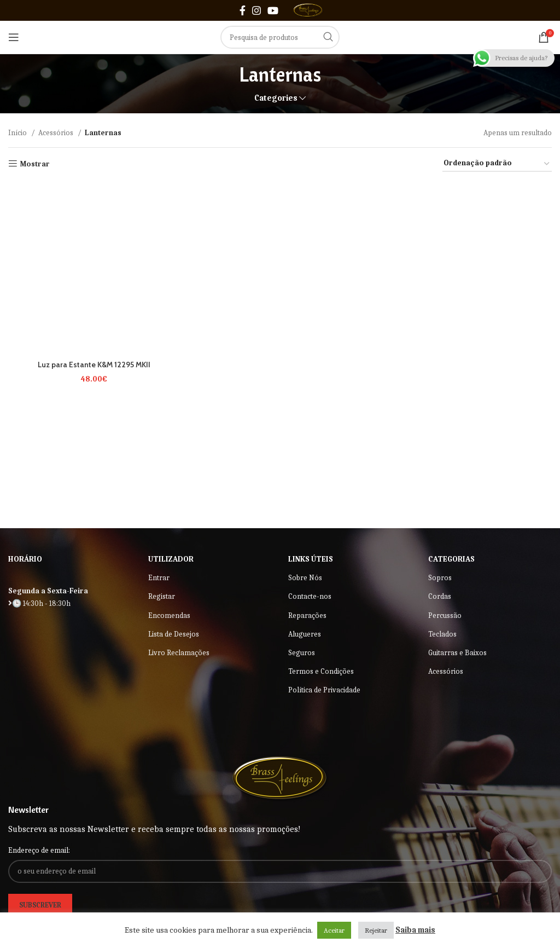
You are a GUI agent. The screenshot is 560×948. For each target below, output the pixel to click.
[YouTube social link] (273, 10)
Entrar (159, 578)
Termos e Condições (321, 671)
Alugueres (305, 634)
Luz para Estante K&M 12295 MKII (93, 363)
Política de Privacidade (324, 690)
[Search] (280, 37)
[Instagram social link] (256, 10)
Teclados (442, 634)
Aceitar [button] (334, 930)
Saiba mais (415, 930)
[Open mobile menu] (14, 37)
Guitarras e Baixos (457, 653)
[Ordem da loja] (497, 164)
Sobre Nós (305, 578)
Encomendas (169, 615)
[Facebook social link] (243, 10)
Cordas (440, 596)
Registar (162, 596)
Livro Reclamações (179, 653)
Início (18, 133)
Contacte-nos (310, 596)
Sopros (440, 578)
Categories (276, 98)
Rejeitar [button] (376, 930)
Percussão (445, 615)
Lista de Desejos (174, 634)
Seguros (302, 653)
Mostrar (35, 164)
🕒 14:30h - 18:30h (39, 603)
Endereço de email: (39, 850)
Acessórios (57, 133)
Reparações (307, 615)
